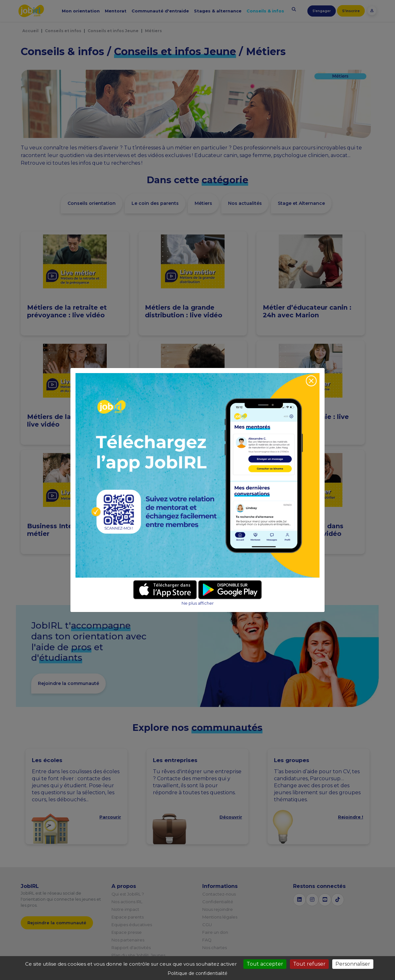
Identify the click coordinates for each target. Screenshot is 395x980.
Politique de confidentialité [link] (197, 973)
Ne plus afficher (198, 603)
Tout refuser (309, 964)
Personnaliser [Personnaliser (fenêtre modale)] (353, 964)
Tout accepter (265, 964)
